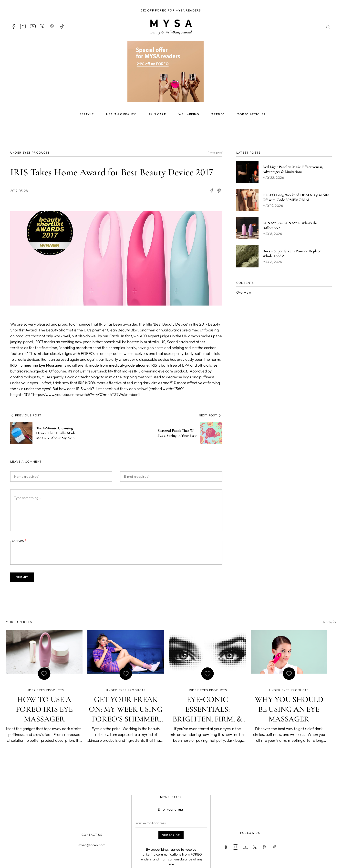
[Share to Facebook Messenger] (219, 191)
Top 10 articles (251, 114)
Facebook (13, 26)
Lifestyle (85, 114)
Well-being (189, 114)
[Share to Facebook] (212, 191)
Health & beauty (121, 114)
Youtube (33, 26)
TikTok (62, 26)
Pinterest (52, 26)
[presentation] (49, 553)
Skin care (157, 114)
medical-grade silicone (129, 365)
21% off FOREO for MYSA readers (171, 10)
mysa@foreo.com (92, 845)
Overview (244, 293)
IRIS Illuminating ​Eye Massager (37, 365)
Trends (218, 114)
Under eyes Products (30, 153)
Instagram (23, 26)
